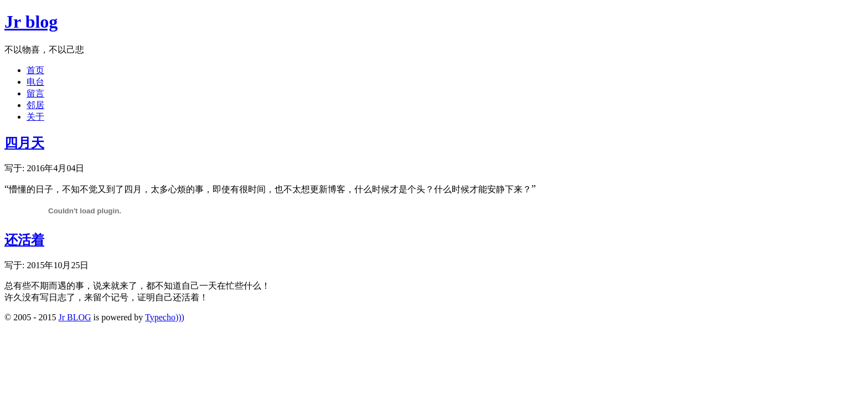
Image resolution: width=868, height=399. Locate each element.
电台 (35, 82)
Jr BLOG (74, 317)
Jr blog (31, 22)
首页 (35, 70)
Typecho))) (165, 317)
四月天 (24, 143)
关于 (35, 117)
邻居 (35, 105)
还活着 (24, 240)
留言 (35, 93)
